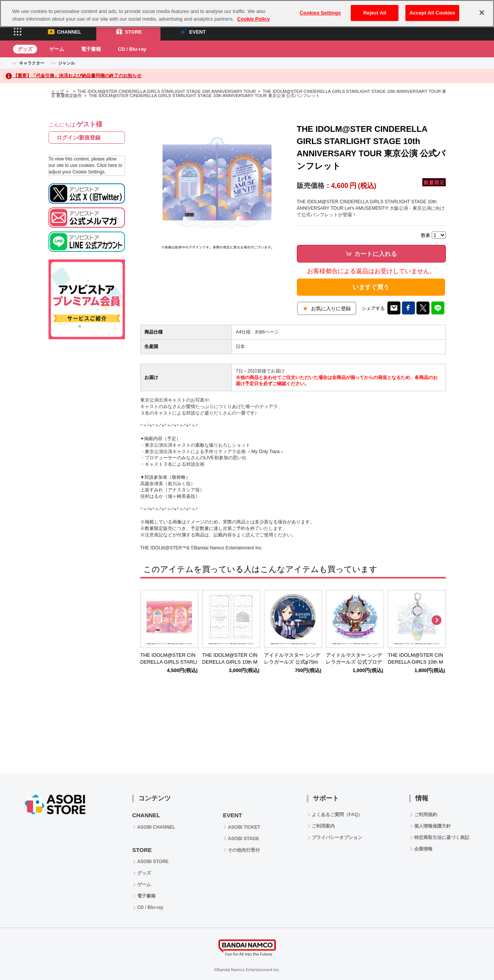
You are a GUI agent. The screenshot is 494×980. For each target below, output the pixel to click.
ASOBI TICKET (244, 827)
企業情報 (423, 849)
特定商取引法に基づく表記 (442, 837)
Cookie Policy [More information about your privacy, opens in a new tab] (253, 19)
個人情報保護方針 (432, 826)
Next (436, 620)
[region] (247, 14)
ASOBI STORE (153, 862)
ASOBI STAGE (243, 839)
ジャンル (66, 63)
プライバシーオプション (337, 837)
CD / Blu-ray (132, 49)
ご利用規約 (426, 815)
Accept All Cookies (432, 13)
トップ (57, 91)
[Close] (482, 13)
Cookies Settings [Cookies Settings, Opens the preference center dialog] (321, 13)
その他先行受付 (244, 850)
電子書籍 (91, 49)
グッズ (25, 49)
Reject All (375, 13)
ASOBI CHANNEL (156, 827)
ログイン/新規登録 (79, 138)
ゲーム (57, 49)
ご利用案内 (323, 826)
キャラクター (32, 63)
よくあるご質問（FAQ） (337, 815)
